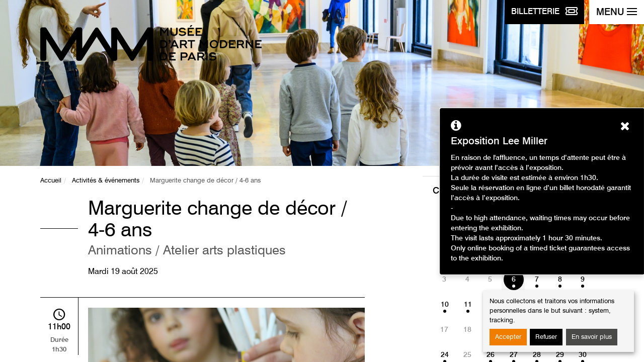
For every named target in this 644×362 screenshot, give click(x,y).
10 (445, 305)
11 (468, 305)
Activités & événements (106, 181)
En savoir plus (592, 337)
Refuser (546, 337)
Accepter (508, 337)
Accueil (51, 181)
